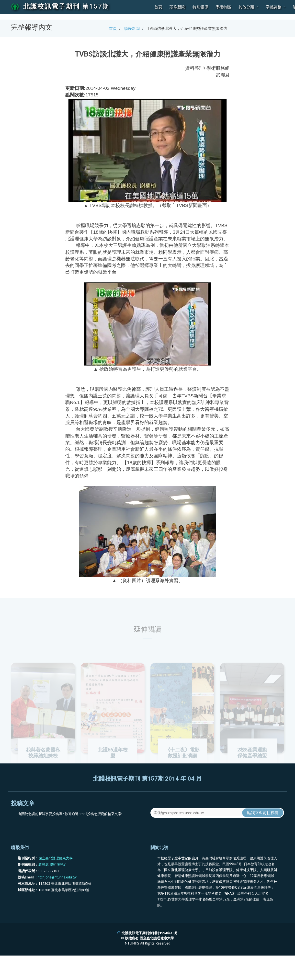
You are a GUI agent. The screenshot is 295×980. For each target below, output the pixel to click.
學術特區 (223, 7)
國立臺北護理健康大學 (56, 873)
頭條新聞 (177, 7)
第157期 (96, 6)
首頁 (158, 7)
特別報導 (200, 7)
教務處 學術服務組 (53, 880)
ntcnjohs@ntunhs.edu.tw (57, 892)
